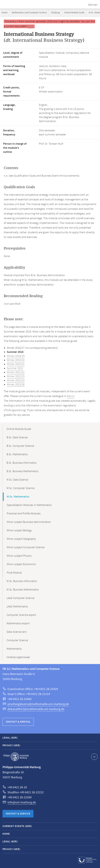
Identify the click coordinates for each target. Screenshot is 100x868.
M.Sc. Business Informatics (22, 581)
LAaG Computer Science (20, 598)
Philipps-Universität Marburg (16, 757)
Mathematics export (18, 623)
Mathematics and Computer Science (29, 13)
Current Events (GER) (17, 826)
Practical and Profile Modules (24, 514)
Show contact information (94, 757)
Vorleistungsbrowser (18, 657)
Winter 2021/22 (16, 372)
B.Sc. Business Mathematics (22, 471)
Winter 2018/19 (16, 356)
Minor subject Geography (21, 539)
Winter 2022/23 (16, 376)
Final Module (14, 573)
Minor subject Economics (21, 564)
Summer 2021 (15, 368)
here (31, 26)
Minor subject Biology (19, 531)
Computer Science (17, 640)
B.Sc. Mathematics (17, 454)
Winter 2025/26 (16, 385)
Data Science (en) (17, 632)
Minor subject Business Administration (29, 522)
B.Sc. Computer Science (20, 446)
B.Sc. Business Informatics (21, 463)
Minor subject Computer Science (26, 547)
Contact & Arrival (18, 722)
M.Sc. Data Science (17, 480)
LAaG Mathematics (17, 607)
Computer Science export (21, 615)
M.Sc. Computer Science (21, 488)
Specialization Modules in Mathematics (29, 505)
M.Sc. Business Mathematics (23, 590)
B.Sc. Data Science (17, 438)
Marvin (71, 396)
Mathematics (14, 649)
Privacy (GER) (11, 746)
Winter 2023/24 (16, 381)
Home (4, 13)
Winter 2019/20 (16, 360)
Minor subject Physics (19, 556)
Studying (55, 13)
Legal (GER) (10, 738)
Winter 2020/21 (16, 364)
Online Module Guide (74, 13)
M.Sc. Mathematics (18, 497)
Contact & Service (18, 814)
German (93, 5)
